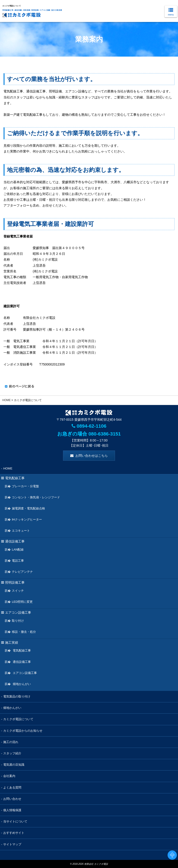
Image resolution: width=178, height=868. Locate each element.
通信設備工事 (21, 662)
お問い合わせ (12, 799)
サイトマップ (12, 844)
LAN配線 (18, 549)
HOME (6, 400)
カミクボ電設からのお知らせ (23, 730)
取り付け (18, 620)
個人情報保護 (12, 810)
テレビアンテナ (22, 572)
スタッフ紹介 (12, 753)
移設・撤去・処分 (24, 632)
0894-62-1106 (89, 426)
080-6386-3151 (104, 434)
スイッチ (18, 590)
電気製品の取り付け (17, 696)
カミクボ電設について (18, 719)
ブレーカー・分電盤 (25, 486)
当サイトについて (15, 821)
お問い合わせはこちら (92, 455)
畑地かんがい (21, 684)
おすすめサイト (14, 833)
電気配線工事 (21, 650)
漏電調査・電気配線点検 (28, 508)
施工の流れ (11, 742)
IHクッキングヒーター (27, 519)
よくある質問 (12, 787)
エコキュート (21, 531)
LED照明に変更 (22, 602)
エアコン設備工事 (24, 673)
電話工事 (18, 560)
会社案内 (9, 776)
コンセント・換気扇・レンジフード (36, 497)
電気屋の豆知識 (14, 765)
